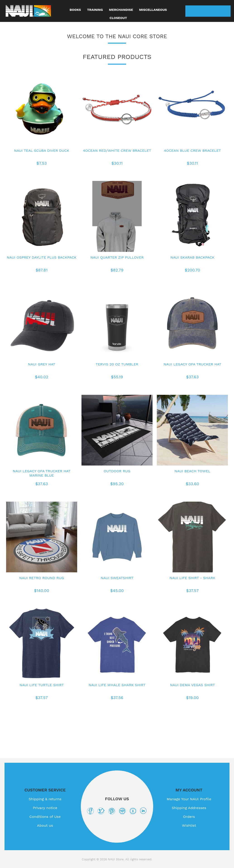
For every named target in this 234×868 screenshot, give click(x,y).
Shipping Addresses (189, 808)
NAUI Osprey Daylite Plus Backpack (42, 257)
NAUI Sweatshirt (117, 578)
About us (45, 825)
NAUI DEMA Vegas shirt (192, 685)
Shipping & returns (45, 799)
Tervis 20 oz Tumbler (117, 364)
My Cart (225, 11)
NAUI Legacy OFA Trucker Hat (192, 364)
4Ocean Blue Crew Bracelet (192, 151)
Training (95, 10)
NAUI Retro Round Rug (42, 578)
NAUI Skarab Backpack (192, 257)
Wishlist (214, 11)
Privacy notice (45, 808)
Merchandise (121, 10)
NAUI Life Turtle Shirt (42, 685)
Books (75, 10)
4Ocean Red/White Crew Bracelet (117, 151)
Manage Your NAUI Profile (189, 799)
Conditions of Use (45, 817)
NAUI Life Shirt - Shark (192, 578)
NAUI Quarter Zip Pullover (117, 257)
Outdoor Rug (117, 471)
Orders (189, 817)
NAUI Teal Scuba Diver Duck (42, 151)
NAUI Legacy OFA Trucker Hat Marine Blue (42, 473)
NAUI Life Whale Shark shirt (117, 685)
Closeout (118, 18)
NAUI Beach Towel (192, 471)
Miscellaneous (153, 10)
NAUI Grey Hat (42, 364)
